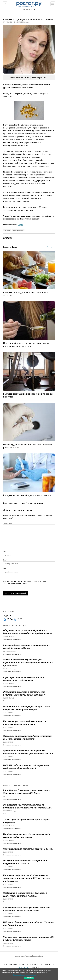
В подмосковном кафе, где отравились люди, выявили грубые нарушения (27, 836)
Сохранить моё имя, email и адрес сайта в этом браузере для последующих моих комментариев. (24, 582)
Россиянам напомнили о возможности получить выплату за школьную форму (24, 693)
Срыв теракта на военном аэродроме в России (28, 849)
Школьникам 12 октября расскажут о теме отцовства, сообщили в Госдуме (27, 708)
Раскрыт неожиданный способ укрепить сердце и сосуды (28, 395)
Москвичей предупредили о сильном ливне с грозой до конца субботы (27, 646)
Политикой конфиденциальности (25, 975)
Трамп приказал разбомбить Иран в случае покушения (26, 821)
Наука (20, 225)
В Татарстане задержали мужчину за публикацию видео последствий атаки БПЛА (27, 806)
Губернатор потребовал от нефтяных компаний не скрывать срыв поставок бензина (28, 752)
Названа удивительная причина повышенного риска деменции (27, 446)
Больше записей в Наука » (46, 247)
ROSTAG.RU (24, 968)
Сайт (5, 568)
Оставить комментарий (12, 639)
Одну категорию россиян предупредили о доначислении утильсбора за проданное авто (28, 632)
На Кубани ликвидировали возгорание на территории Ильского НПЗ (25, 862)
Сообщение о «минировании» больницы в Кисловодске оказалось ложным (25, 894)
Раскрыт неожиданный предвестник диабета (27, 495)
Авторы (7, 230)
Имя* (5, 551)
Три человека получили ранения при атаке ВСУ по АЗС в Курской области (29, 938)
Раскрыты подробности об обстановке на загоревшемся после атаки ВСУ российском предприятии (26, 878)
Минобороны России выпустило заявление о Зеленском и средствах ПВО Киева (27, 791)
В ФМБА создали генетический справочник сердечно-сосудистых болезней (26, 767)
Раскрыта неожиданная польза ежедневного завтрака (27, 294)
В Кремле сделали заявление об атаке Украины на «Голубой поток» (28, 924)
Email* (5, 560)
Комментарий (8, 523)
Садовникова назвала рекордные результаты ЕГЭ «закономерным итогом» (27, 737)
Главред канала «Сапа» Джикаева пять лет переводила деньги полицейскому (27, 909)
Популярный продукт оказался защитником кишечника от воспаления (26, 345)
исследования (18, 230)
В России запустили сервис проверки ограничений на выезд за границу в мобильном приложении (28, 663)
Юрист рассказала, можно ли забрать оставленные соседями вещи (24, 679)
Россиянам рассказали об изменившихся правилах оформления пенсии (25, 723)
